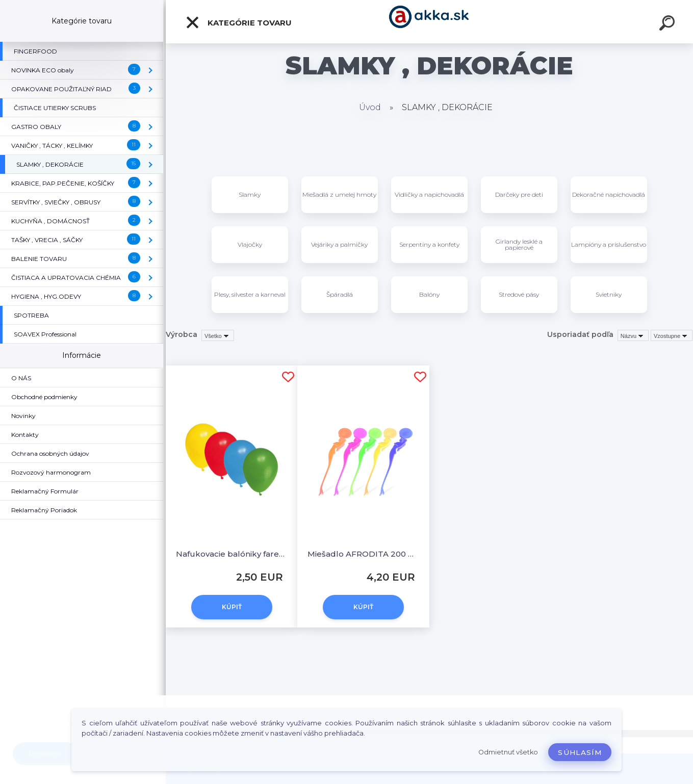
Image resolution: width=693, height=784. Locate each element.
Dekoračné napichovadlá (609, 194)
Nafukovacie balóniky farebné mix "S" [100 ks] (232, 554)
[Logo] (430, 22)
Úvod (370, 107)
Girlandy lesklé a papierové (519, 244)
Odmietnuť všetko (508, 752)
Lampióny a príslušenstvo (609, 244)
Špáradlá (340, 294)
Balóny (429, 294)
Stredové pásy (519, 294)
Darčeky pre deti (519, 194)
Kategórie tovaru (238, 22)
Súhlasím (580, 752)
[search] (669, 24)
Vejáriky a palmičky (339, 244)
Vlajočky (250, 244)
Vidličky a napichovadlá (429, 194)
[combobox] (633, 335)
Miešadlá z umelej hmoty (339, 194)
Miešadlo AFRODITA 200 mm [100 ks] (363, 554)
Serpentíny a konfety (429, 244)
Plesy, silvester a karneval (250, 294)
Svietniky (609, 294)
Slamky (250, 194)
